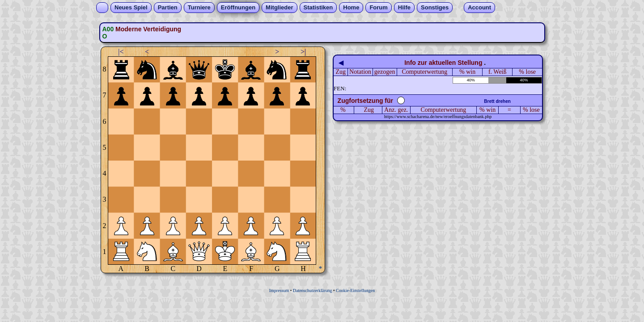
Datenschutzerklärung (313, 290)
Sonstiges (435, 7)
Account (479, 7)
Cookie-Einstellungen (355, 290)
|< (121, 52)
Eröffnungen (238, 7)
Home (351, 7)
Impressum (279, 290)
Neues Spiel (131, 7)
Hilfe (404, 7)
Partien (168, 7)
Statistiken (318, 7)
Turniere (199, 7)
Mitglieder (279, 7)
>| (303, 52)
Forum (378, 7)
